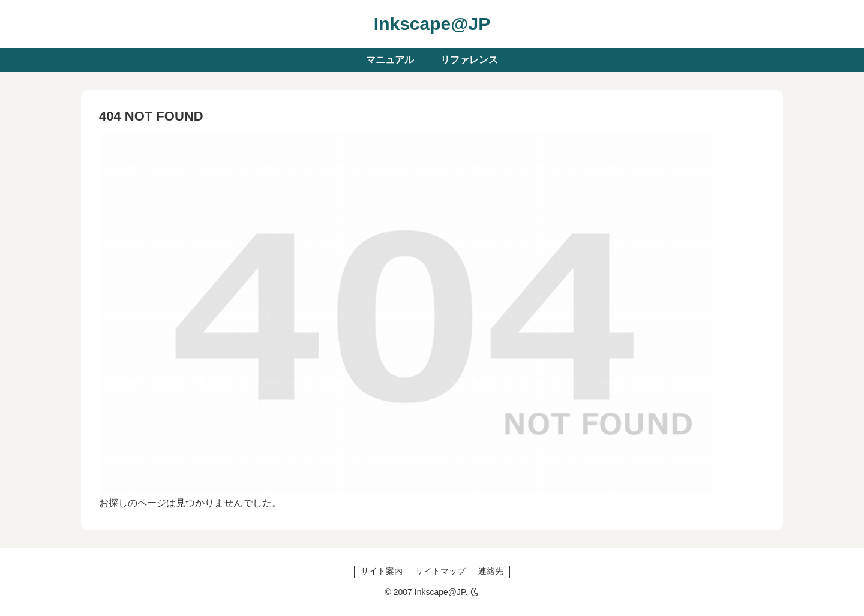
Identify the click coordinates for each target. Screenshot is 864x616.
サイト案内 (382, 571)
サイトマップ (440, 571)
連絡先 (491, 571)
